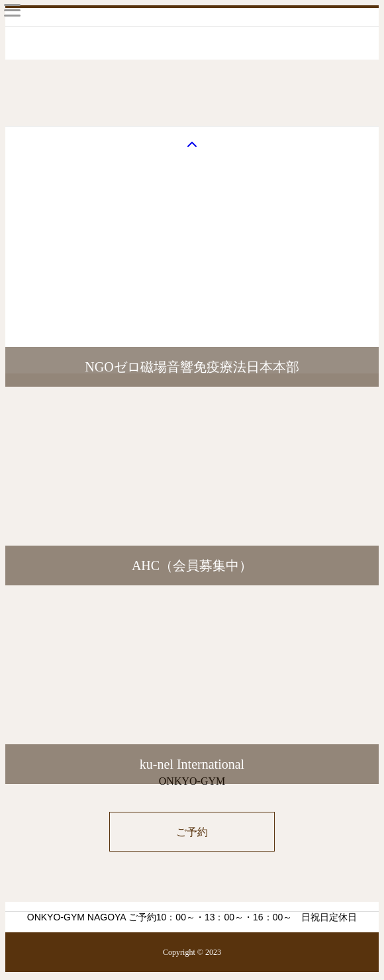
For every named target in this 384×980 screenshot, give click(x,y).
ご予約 (192, 832)
